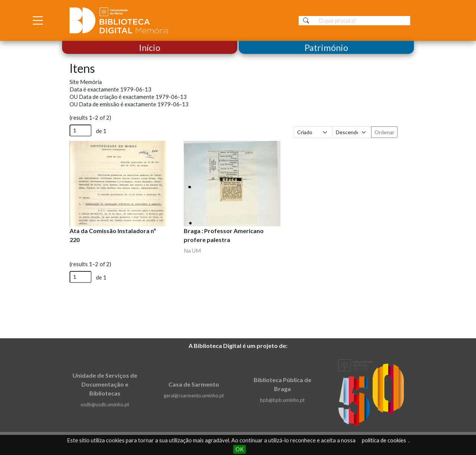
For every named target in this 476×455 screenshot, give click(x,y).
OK (239, 449)
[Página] (81, 130)
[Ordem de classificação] (352, 132)
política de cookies (384, 440)
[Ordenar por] (313, 132)
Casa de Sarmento (194, 384)
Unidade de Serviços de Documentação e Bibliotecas (105, 384)
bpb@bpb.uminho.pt (282, 400)
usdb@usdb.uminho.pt (105, 404)
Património (326, 47)
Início (150, 47)
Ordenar (384, 132)
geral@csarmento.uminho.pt (194, 396)
